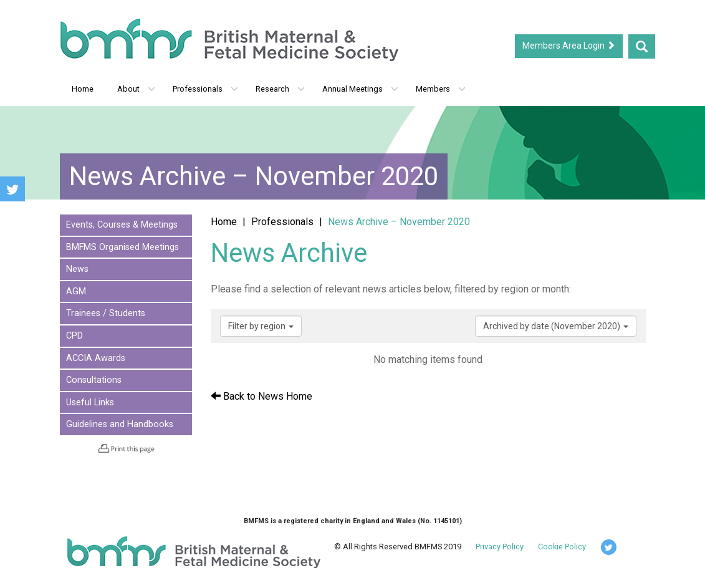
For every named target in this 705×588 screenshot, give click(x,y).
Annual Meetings (360, 89)
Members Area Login (569, 46)
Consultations (94, 380)
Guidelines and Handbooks (120, 424)
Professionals (205, 89)
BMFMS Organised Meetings (122, 247)
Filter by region (261, 326)
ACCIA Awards (96, 358)
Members (441, 89)
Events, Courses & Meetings (122, 225)
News (77, 269)
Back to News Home (261, 396)
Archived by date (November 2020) (556, 326)
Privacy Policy (500, 547)
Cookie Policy (562, 547)
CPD (74, 336)
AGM (76, 292)
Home (83, 89)
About (136, 89)
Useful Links (90, 402)
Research (280, 89)
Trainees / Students (106, 313)
